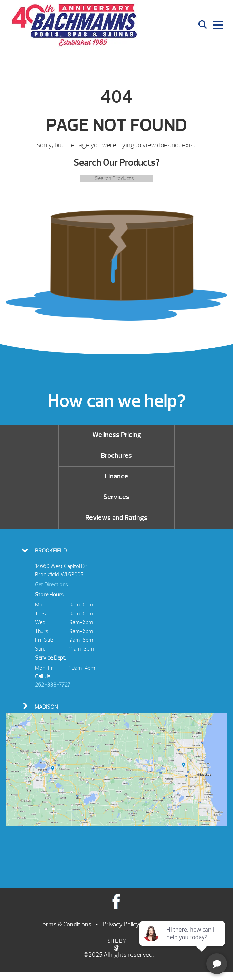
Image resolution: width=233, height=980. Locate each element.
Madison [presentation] (46, 707)
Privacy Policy (121, 925)
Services (116, 497)
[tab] (116, 550)
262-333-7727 (53, 685)
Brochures (116, 455)
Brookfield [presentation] (51, 551)
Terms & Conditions (65, 925)
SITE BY (117, 944)
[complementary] (183, 942)
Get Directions (51, 585)
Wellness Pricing (117, 435)
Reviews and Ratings (116, 518)
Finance (116, 476)
